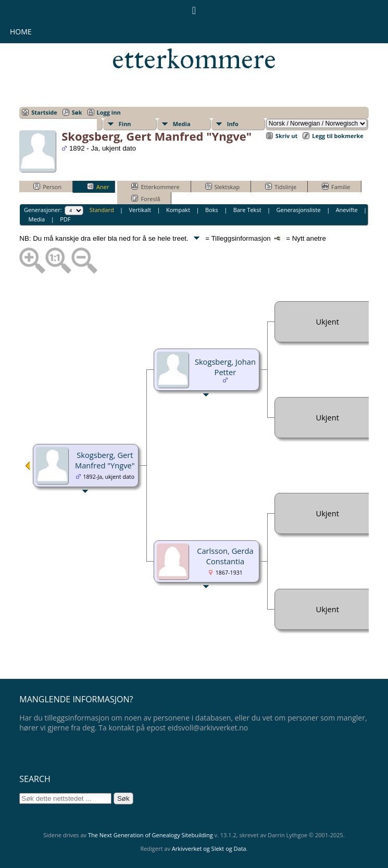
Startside (44, 112)
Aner (98, 187)
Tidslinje (281, 187)
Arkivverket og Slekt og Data (209, 848)
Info (233, 124)
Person (47, 187)
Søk (77, 112)
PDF (65, 219)
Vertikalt (140, 210)
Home (21, 32)
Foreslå (146, 199)
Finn (125, 124)
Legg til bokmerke (338, 136)
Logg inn (109, 112)
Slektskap (223, 187)
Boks (212, 210)
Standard (102, 210)
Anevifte (347, 210)
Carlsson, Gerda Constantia (225, 556)
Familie (336, 187)
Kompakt (178, 210)
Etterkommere (155, 187)
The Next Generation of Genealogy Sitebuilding (151, 835)
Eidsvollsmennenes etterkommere (194, 45)
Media (182, 124)
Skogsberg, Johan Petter (225, 367)
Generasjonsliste (298, 210)
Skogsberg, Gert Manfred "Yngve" (105, 460)
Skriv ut (286, 136)
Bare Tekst (247, 210)
